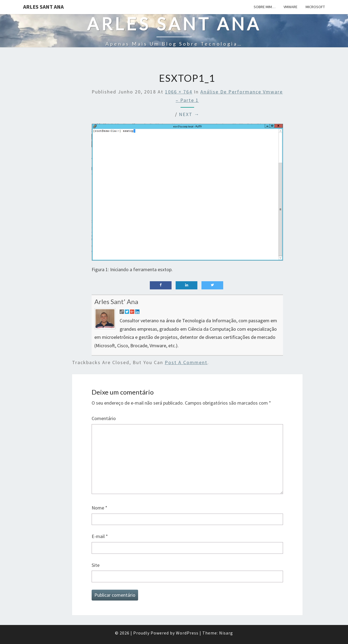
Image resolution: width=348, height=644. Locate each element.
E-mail (100, 536)
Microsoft (315, 7)
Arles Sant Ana (43, 7)
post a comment (186, 362)
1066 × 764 (179, 92)
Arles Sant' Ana (116, 301)
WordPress (187, 633)
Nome (100, 508)
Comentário (104, 418)
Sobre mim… (265, 7)
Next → (189, 114)
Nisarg (226, 633)
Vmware (290, 7)
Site (96, 565)
